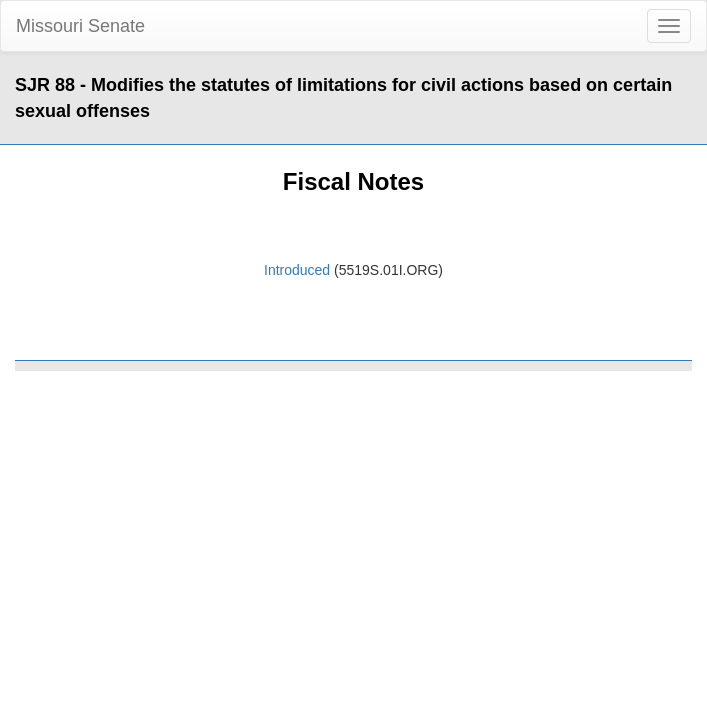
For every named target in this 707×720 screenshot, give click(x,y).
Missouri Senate (80, 26)
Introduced (297, 270)
